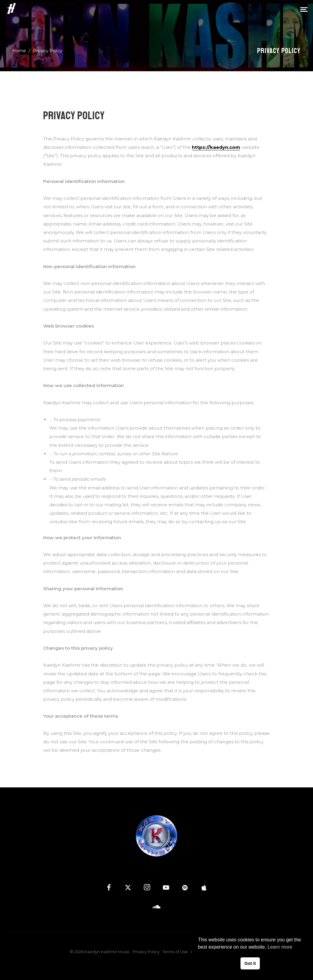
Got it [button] (250, 963)
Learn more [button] (280, 947)
